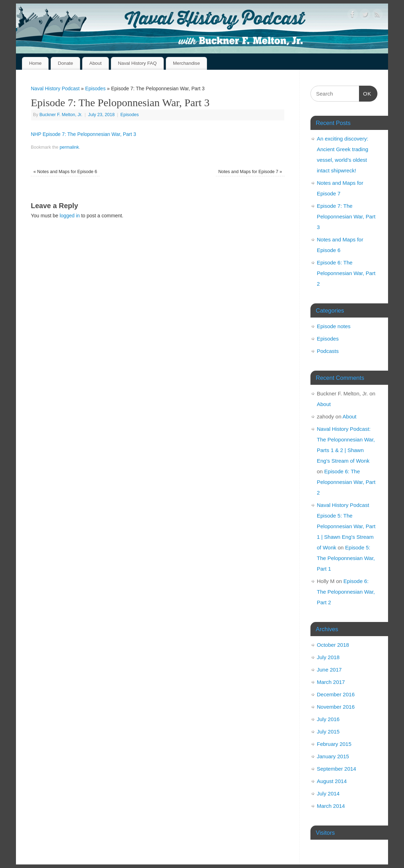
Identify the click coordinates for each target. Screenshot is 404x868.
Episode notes (334, 326)
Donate (65, 63)
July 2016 (328, 719)
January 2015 (333, 756)
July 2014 (328, 793)
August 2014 (332, 781)
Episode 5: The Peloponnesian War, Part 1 (346, 558)
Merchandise (186, 63)
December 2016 (336, 694)
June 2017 (329, 670)
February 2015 (334, 744)
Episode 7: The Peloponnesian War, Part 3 (346, 216)
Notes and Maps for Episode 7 (250, 172)
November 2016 (336, 707)
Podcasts (328, 351)
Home (35, 63)
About (96, 63)
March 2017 (331, 682)
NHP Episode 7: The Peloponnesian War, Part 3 (83, 134)
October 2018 (333, 645)
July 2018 (328, 657)
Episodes (95, 88)
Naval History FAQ (137, 63)
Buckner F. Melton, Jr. (61, 115)
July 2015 (328, 732)
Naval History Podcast (55, 88)
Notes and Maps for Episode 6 (65, 172)
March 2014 (331, 806)
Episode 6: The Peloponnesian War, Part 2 (346, 273)
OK (365, 93)
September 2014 (336, 769)
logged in (70, 216)
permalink (69, 147)
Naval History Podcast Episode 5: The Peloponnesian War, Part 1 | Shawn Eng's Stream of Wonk (346, 526)
